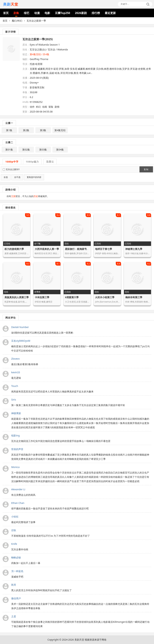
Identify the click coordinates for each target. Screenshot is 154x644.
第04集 (60, 150)
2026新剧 (81, 13)
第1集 (9, 130)
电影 (47, 13)
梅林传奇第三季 (134, 297)
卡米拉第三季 (42, 297)
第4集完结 (60, 130)
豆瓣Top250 (63, 13)
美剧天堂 (79, 640)
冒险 (51, 107)
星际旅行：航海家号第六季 (80, 249)
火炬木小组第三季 (105, 297)
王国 (13, 196)
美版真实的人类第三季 (17, 297)
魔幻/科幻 (17, 21)
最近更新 (110, 13)
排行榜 (96, 13)
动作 (32, 107)
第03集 (43, 150)
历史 (36, 196)
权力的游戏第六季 (14, 249)
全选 (6, 177)
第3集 (43, 130)
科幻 (38, 107)
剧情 (57, 107)
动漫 (37, 13)
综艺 (27, 13)
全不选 (17, 177)
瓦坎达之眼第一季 (36, 21)
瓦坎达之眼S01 (13, 169)
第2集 (26, 130)
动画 (45, 107)
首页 (6, 13)
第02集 (26, 150)
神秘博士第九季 (134, 249)
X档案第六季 (72, 297)
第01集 (9, 150)
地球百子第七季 (104, 249)
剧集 (16, 13)
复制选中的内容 (34, 177)
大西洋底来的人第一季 (47, 249)
